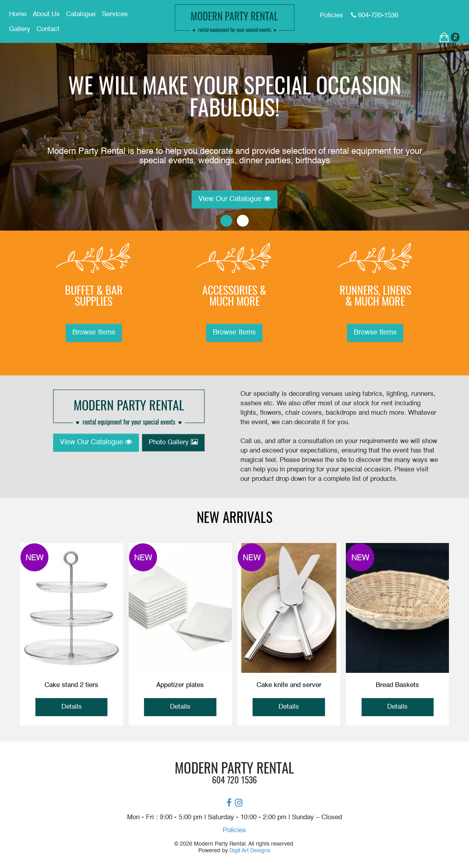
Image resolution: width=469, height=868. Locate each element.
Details (72, 707)
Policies (234, 830)
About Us (46, 14)
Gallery (20, 29)
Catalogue (81, 14)
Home (18, 14)
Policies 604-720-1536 (359, 15)
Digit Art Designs (250, 851)
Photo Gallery (173, 442)
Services (115, 14)
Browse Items (94, 332)
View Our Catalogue (234, 199)
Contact (48, 29)
